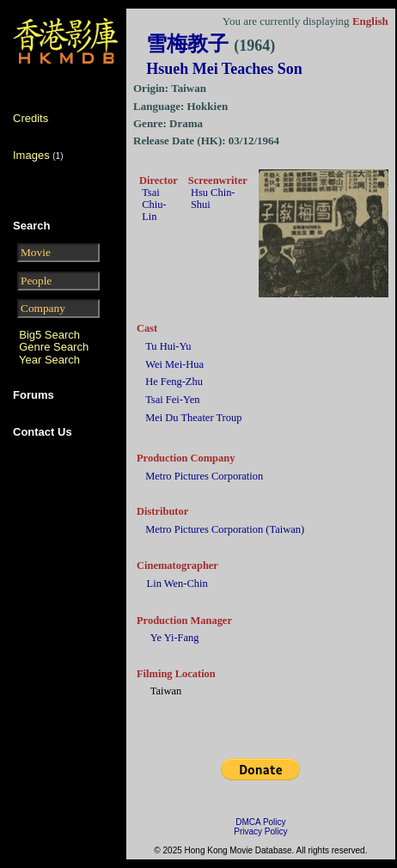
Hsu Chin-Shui (213, 199)
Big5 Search (49, 335)
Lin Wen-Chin (177, 584)
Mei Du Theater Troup (193, 418)
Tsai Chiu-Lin (154, 204)
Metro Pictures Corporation (204, 476)
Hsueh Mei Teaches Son (224, 69)
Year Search (49, 360)
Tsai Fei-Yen (172, 400)
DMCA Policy (260, 822)
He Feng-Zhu (174, 382)
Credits (31, 118)
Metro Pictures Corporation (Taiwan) (225, 529)
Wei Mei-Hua (174, 364)
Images (31, 155)
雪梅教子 (211, 44)
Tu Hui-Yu (168, 346)
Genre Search (54, 347)
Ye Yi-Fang (175, 638)
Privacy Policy (260, 831)
